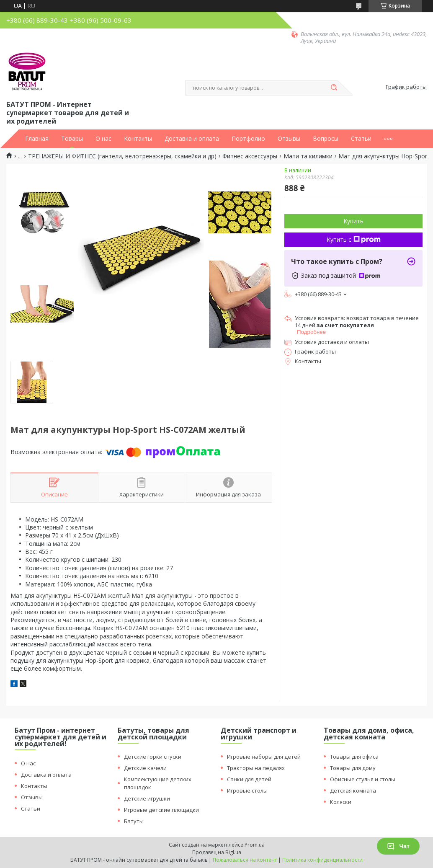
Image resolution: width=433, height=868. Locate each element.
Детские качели (145, 768)
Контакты (138, 139)
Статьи (361, 139)
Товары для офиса (354, 757)
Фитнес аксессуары (250, 156)
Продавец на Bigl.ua (217, 852)
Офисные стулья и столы (363, 779)
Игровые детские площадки (161, 810)
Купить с (354, 239)
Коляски (341, 802)
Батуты (134, 821)
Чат (398, 846)
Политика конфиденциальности (322, 860)
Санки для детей (249, 779)
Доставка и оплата (192, 139)
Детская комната (353, 790)
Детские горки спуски (153, 757)
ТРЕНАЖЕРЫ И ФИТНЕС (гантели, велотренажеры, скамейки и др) (122, 156)
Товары (72, 139)
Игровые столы (247, 790)
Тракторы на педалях (256, 768)
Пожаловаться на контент (245, 860)
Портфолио (248, 139)
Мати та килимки (308, 156)
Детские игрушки (147, 798)
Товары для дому (353, 768)
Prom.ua (255, 845)
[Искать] (334, 88)
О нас (103, 139)
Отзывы (289, 139)
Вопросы (326, 139)
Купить (353, 221)
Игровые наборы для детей (264, 757)
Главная (37, 139)
